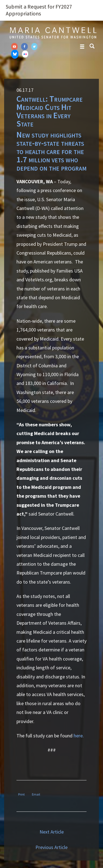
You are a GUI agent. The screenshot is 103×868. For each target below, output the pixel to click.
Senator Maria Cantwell (53, 33)
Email (36, 794)
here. (79, 736)
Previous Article (51, 847)
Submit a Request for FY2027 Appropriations (39, 10)
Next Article (52, 832)
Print (21, 794)
